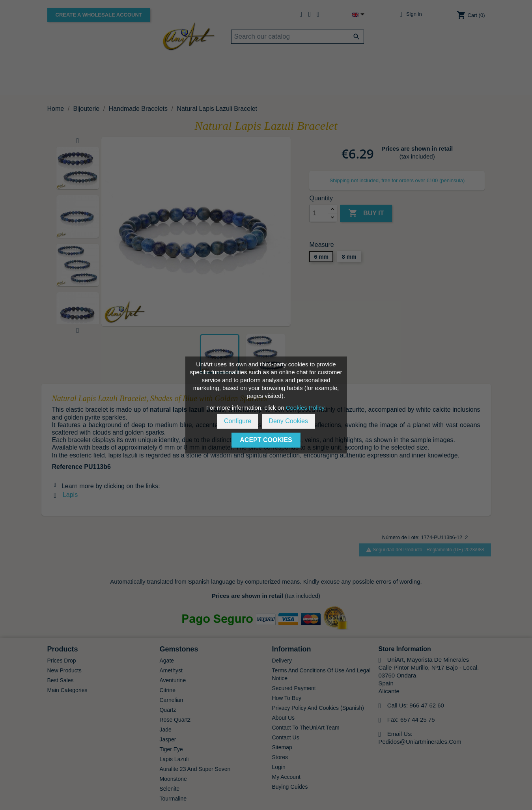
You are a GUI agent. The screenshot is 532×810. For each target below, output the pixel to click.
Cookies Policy (305, 408)
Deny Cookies (288, 421)
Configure (238, 421)
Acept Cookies (266, 440)
